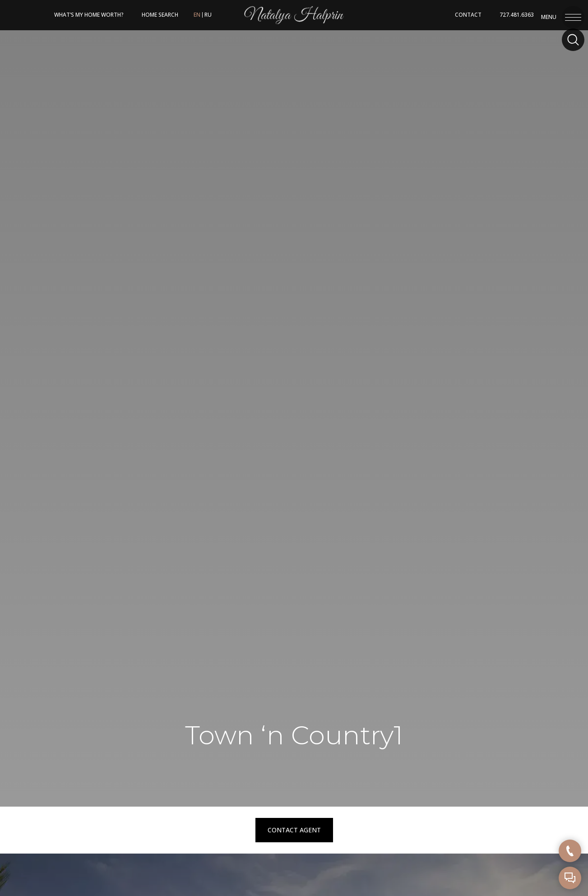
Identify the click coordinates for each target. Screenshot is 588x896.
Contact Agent (294, 830)
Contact (468, 15)
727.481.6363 (517, 15)
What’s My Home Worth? (89, 15)
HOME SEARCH (160, 15)
